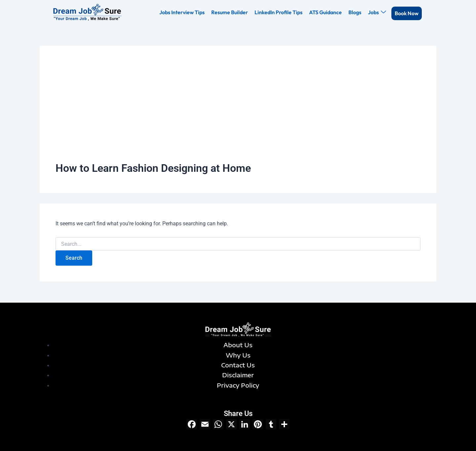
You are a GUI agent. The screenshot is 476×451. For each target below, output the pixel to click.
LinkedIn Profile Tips (278, 12)
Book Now (407, 13)
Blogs (355, 12)
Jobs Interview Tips (182, 12)
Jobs (377, 12)
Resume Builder (230, 12)
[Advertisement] (238, 111)
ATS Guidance (325, 12)
